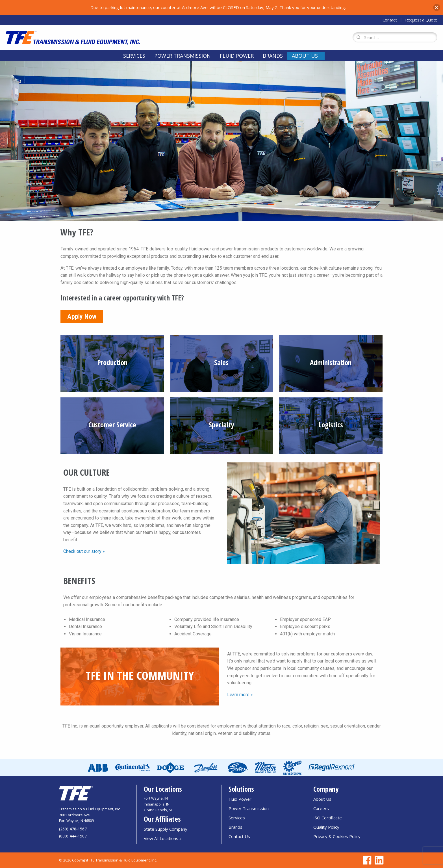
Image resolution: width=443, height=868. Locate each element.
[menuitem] (134, 56)
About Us (305, 56)
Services (134, 56)
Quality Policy (326, 827)
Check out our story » (84, 551)
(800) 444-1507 (73, 836)
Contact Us (239, 836)
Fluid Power (237, 56)
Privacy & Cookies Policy (337, 836)
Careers (321, 808)
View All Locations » (163, 838)
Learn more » (240, 695)
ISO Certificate (328, 818)
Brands (273, 56)
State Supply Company (166, 829)
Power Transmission (183, 56)
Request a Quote (421, 20)
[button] (437, 7)
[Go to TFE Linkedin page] (378, 860)
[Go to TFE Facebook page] (366, 860)
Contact (390, 20)
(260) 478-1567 (73, 829)
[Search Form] (395, 37)
